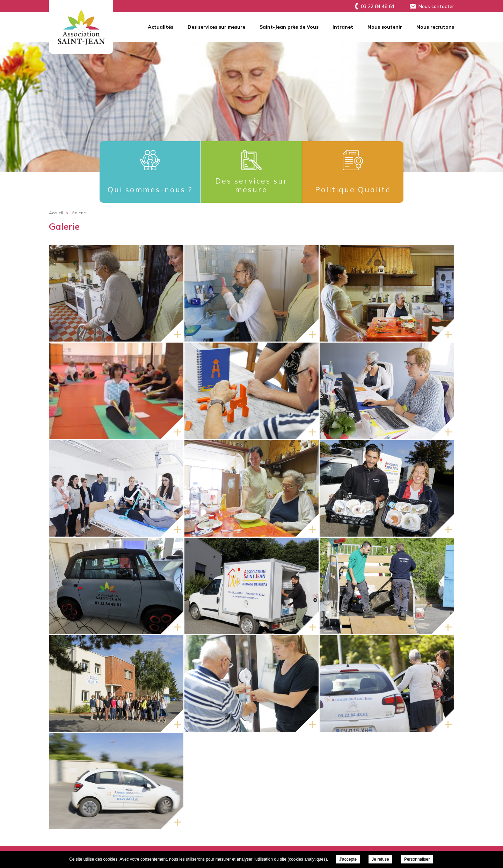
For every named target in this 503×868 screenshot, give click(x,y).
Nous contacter (436, 6)
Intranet (343, 27)
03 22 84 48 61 (378, 6)
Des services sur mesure (216, 27)
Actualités (161, 27)
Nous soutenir (385, 27)
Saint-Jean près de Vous (289, 27)
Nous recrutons (435, 27)
